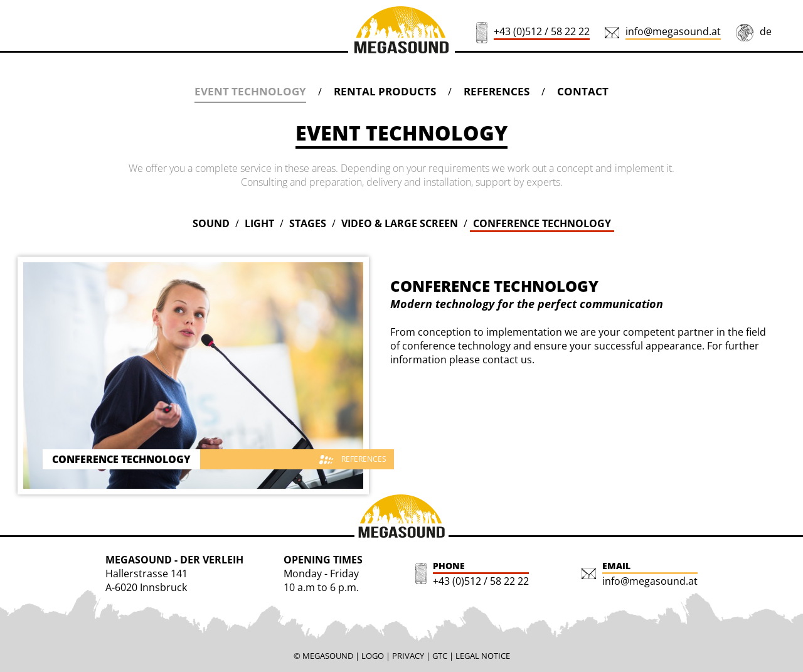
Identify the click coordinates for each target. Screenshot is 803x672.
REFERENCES (497, 91)
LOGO (373, 656)
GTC (440, 656)
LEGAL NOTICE (483, 656)
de (766, 31)
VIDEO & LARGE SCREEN (400, 223)
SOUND (211, 223)
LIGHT (259, 223)
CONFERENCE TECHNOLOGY (542, 223)
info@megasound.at (673, 31)
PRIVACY (408, 656)
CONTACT (583, 91)
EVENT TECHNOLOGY (250, 91)
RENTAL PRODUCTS (385, 91)
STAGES (308, 223)
